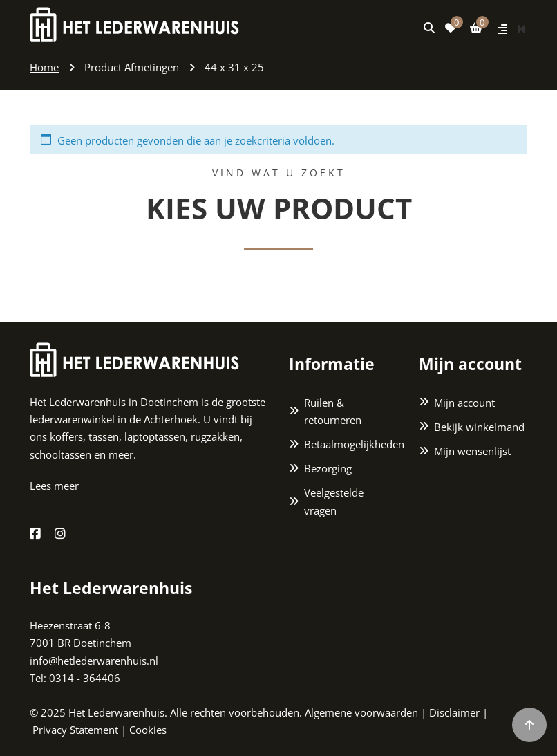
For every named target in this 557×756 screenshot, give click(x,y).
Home (44, 67)
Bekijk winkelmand (479, 427)
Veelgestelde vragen (334, 501)
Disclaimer (454, 712)
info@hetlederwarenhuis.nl (94, 661)
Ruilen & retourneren (333, 411)
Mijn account (464, 403)
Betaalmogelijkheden (351, 444)
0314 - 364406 (85, 678)
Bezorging (328, 468)
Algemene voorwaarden (361, 712)
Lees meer (54, 486)
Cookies (148, 730)
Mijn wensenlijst (472, 451)
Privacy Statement (75, 730)
